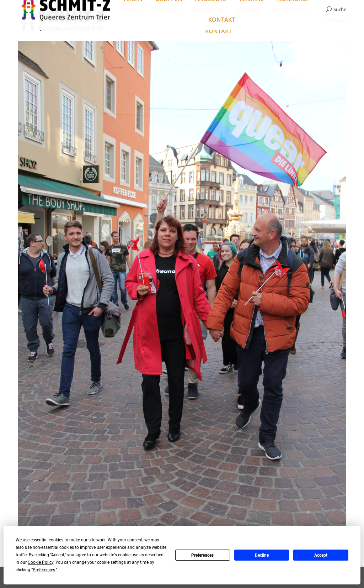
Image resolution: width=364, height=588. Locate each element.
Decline (262, 555)
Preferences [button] (44, 570)
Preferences (202, 555)
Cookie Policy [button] (41, 562)
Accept (321, 555)
